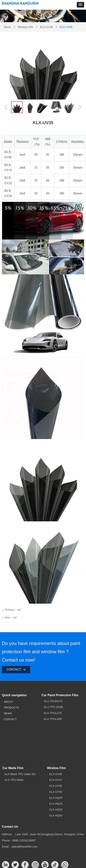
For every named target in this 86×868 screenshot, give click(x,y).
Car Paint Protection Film (60, 695)
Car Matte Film (13, 768)
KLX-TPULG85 (53, 719)
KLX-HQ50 (56, 816)
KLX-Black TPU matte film (20, 774)
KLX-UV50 (56, 792)
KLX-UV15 (56, 780)
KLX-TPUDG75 (53, 701)
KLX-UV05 (56, 774)
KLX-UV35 (47, 27)
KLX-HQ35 (56, 810)
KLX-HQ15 (56, 804)
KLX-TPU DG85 (53, 707)
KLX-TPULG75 (53, 713)
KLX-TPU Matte (14, 780)
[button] (80, 5)
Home (7, 27)
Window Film (26, 27)
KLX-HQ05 (56, 798)
